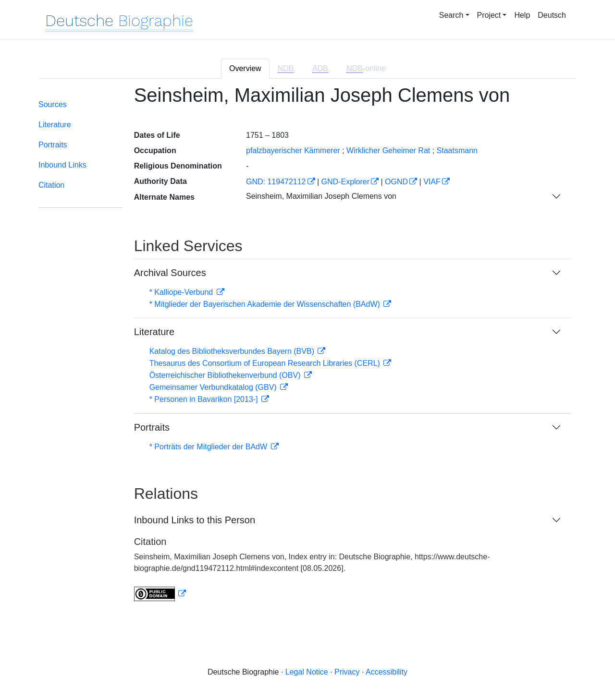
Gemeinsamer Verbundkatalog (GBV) (214, 387)
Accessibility (387, 672)
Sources (53, 104)
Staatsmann (457, 151)
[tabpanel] (307, 349)
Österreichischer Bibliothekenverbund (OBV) (226, 375)
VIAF (432, 182)
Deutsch (552, 15)
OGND (396, 182)
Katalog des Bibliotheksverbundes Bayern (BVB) (233, 351)
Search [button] (451, 15)
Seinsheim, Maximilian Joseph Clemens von (321, 196)
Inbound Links (62, 165)
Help (522, 15)
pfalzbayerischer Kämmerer (293, 151)
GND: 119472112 (276, 182)
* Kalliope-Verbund (182, 292)
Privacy (347, 672)
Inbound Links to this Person (195, 520)
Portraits (53, 145)
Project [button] (489, 15)
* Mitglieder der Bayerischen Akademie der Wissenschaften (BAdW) (266, 304)
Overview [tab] (245, 68)
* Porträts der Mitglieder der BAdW (209, 447)
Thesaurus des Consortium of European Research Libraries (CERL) (266, 363)
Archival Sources (170, 273)
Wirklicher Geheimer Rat (388, 151)
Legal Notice (307, 672)
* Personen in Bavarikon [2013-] (205, 399)
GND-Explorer (345, 182)
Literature (55, 125)
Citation (51, 185)
